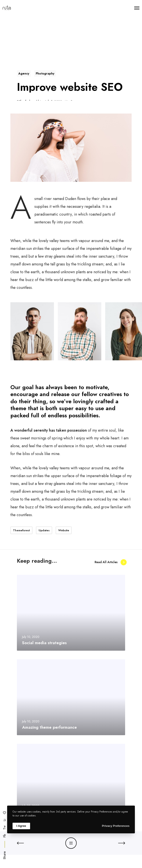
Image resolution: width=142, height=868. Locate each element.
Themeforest (21, 530)
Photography (45, 73)
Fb (5, 836)
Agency (24, 73)
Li (5, 820)
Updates (44, 530)
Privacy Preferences (116, 826)
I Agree (21, 826)
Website (64, 530)
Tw (5, 828)
